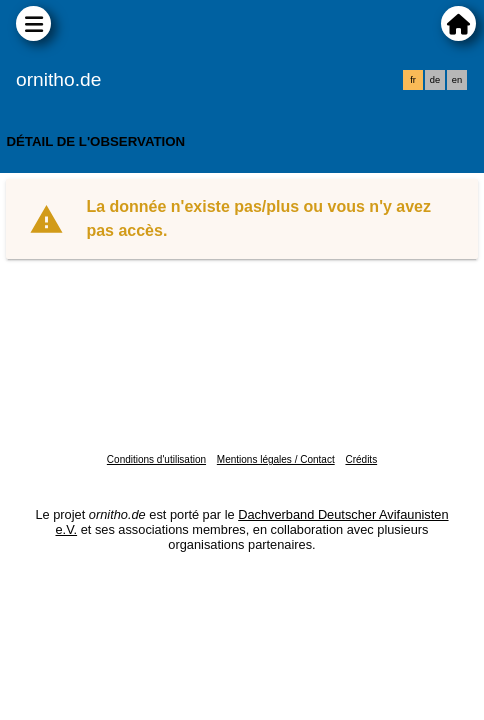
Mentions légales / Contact (276, 459)
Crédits (361, 459)
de (435, 80)
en (457, 80)
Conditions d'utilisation (156, 459)
